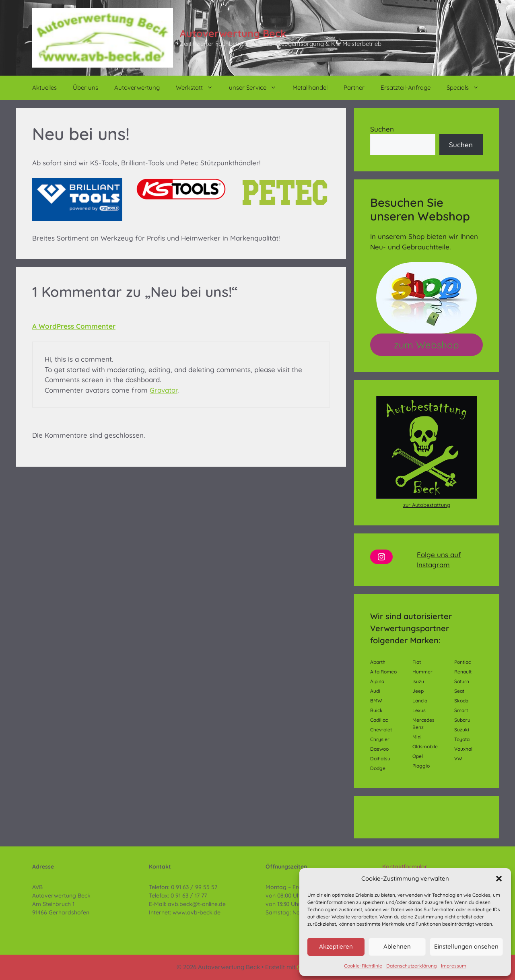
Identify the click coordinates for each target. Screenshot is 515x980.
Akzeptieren (336, 946)
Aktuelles (44, 87)
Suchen (382, 129)
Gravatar (164, 390)
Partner (354, 87)
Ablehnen (397, 946)
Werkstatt (198, 88)
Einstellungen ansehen (466, 946)
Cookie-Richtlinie (363, 966)
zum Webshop (426, 345)
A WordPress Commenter (74, 326)
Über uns (85, 87)
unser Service (257, 88)
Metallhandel (310, 87)
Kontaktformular (405, 867)
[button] (499, 879)
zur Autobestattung (427, 505)
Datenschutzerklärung (412, 966)
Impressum (454, 966)
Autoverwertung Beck (233, 33)
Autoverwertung (137, 87)
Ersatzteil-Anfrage (406, 87)
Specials (467, 88)
